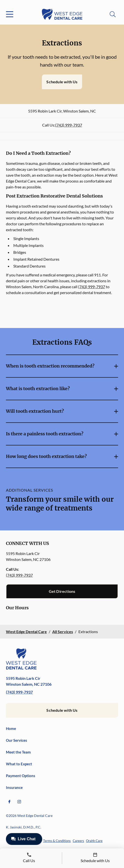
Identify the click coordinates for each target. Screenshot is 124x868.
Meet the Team (18, 752)
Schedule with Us (62, 82)
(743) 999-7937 (69, 125)
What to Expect (19, 764)
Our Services (17, 740)
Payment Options (21, 776)
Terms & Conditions (57, 841)
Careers (78, 841)
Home (11, 728)
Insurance (14, 787)
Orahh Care (94, 841)
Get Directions (62, 591)
